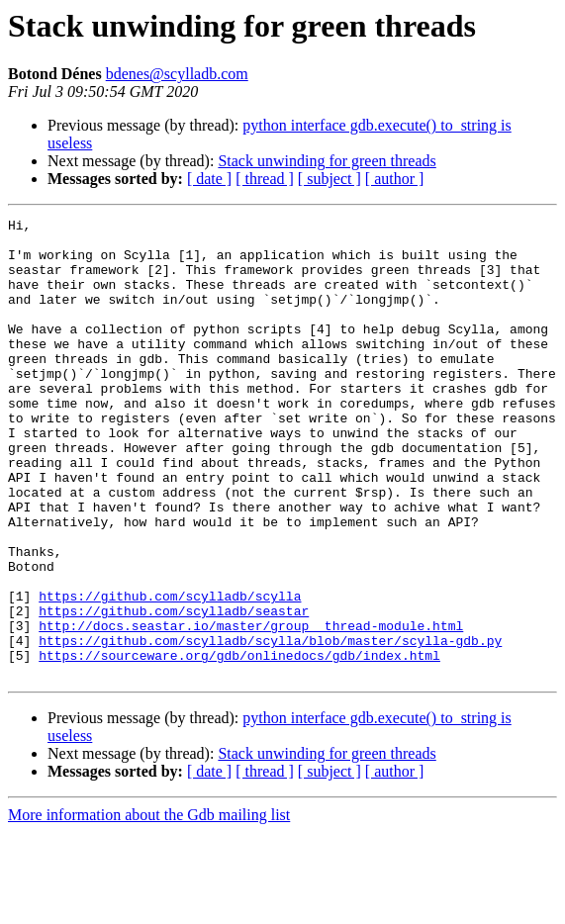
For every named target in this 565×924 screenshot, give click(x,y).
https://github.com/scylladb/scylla (170, 673)
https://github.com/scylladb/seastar (174, 691)
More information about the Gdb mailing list (149, 907)
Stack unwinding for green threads (327, 161)
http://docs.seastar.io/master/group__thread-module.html (251, 708)
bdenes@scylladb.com (177, 74)
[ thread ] (265, 179)
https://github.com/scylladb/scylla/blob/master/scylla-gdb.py (270, 726)
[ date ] (209, 179)
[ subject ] (330, 179)
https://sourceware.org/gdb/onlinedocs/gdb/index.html (239, 744)
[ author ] (395, 179)
